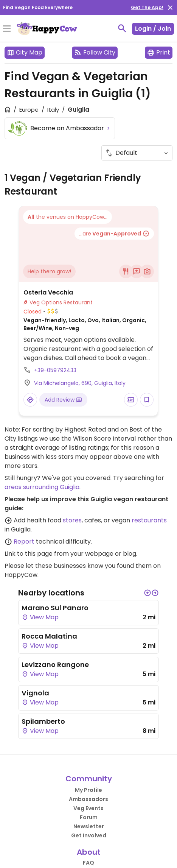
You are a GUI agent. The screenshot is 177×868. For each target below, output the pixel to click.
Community (89, 779)
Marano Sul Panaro (55, 608)
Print (159, 52)
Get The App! (147, 7)
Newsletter (89, 826)
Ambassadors (88, 799)
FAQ (88, 863)
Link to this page (29, 554)
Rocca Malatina (49, 636)
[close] (170, 8)
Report (24, 542)
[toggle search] (122, 28)
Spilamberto (43, 721)
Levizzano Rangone (55, 665)
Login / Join (153, 29)
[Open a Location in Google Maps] (30, 400)
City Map (25, 52)
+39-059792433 (55, 370)
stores (72, 520)
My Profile (88, 790)
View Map (40, 617)
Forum (89, 817)
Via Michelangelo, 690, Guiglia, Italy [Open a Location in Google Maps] (80, 383)
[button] (147, 593)
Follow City (95, 52)
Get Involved (89, 835)
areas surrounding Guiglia (42, 487)
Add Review (63, 400)
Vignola (35, 693)
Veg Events (88, 808)
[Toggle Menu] (7, 29)
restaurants (149, 520)
